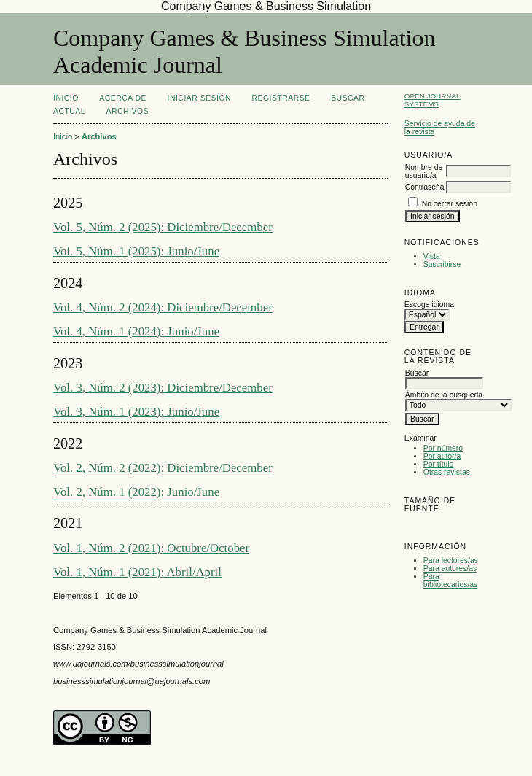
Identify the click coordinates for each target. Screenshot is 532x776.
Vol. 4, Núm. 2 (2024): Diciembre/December (163, 307)
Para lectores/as (451, 560)
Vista (432, 256)
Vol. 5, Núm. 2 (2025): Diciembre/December (163, 227)
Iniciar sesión (200, 98)
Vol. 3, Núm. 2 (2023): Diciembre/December (163, 388)
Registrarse (281, 98)
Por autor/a (442, 456)
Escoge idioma (429, 304)
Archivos (128, 111)
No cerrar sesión (450, 204)
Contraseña (425, 187)
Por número (443, 448)
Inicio (66, 98)
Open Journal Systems (433, 100)
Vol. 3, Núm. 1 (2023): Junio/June (136, 412)
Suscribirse (442, 264)
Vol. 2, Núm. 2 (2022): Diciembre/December (163, 468)
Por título (439, 464)
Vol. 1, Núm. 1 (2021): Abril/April (137, 572)
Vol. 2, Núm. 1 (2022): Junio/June (136, 492)
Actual (69, 111)
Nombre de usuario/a (424, 171)
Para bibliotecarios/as (451, 581)
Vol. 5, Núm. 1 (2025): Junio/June (136, 251)
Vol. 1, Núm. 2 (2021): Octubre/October (151, 548)
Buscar (348, 98)
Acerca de (123, 98)
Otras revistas (447, 472)
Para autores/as (450, 569)
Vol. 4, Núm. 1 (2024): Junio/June (136, 331)
